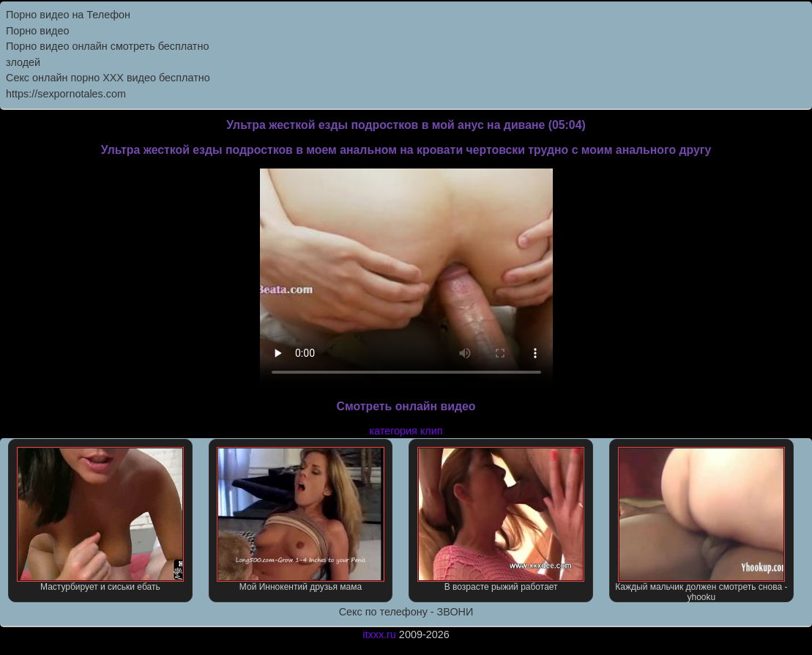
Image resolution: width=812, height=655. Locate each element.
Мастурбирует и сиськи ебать (101, 519)
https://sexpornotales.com (66, 94)
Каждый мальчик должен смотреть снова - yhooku (701, 525)
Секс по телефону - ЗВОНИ (406, 612)
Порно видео (37, 31)
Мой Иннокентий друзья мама (301, 519)
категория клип (406, 431)
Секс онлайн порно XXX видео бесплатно (108, 78)
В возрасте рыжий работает (501, 519)
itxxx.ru (379, 634)
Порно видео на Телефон (68, 15)
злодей (23, 62)
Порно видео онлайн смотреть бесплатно (107, 46)
